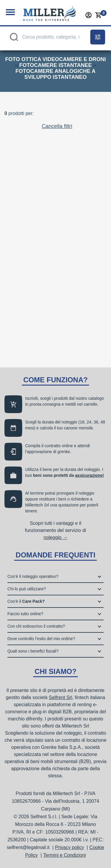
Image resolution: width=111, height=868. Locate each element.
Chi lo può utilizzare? (27, 589)
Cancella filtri (57, 126)
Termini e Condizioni (65, 855)
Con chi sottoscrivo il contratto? (36, 626)
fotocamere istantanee (55, 65)
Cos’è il (26, 601)
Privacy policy (70, 847)
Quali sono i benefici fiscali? (33, 651)
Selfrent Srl (61, 697)
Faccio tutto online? (25, 614)
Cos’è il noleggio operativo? (33, 576)
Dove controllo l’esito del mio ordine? (41, 639)
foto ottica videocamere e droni (55, 59)
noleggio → (55, 537)
